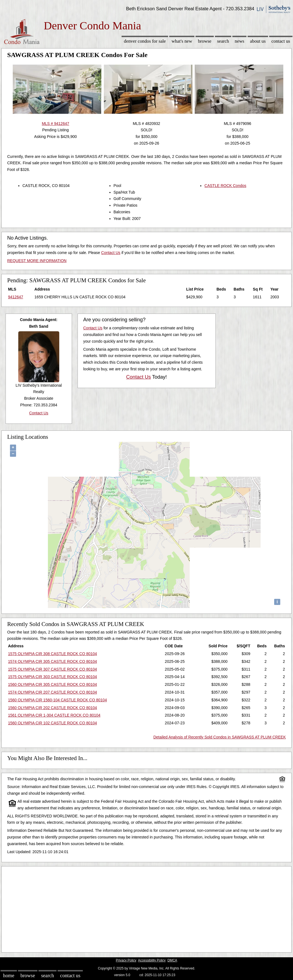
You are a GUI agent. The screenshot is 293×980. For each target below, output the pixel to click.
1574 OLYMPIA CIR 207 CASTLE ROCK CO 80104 (52, 692)
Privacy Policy (126, 960)
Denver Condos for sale (145, 41)
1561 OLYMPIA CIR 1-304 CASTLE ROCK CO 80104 (54, 715)
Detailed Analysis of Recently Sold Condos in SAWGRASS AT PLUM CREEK (220, 737)
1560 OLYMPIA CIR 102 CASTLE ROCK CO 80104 (52, 723)
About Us (258, 41)
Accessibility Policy (152, 960)
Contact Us (281, 41)
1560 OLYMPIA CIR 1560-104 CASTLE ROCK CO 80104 (57, 700)
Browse (205, 41)
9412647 (16, 297)
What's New (182, 41)
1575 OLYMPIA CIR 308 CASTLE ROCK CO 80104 (52, 654)
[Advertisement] (146, 908)
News (240, 41)
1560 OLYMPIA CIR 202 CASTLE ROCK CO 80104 (52, 708)
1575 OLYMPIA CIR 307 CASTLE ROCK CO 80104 (52, 669)
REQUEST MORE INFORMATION (37, 261)
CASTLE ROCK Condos (225, 186)
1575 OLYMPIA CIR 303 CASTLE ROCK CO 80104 (52, 677)
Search (223, 41)
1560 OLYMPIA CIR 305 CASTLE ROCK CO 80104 (52, 684)
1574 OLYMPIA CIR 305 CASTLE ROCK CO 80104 (52, 661)
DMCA (172, 960)
